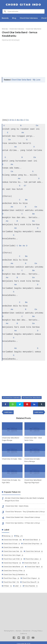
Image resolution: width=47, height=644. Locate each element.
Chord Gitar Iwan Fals (13, 550)
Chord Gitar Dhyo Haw (33, 543)
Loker (18, 584)
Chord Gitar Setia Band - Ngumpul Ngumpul (33, 481)
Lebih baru (9, 412)
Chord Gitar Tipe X (35, 566)
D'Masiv (7, 584)
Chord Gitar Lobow (33, 558)
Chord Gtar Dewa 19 (31, 581)
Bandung (8, 535)
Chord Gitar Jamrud (34, 550)
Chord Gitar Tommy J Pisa (14, 569)
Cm (27, 120)
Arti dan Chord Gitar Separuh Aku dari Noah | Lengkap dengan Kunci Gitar (25, 499)
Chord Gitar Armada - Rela (12, 458)
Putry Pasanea (31, 584)
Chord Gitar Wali (11, 581)
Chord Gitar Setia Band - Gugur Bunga (11, 438)
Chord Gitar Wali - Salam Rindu (17, 506)
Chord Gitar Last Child (13, 558)
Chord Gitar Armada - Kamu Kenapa (32, 460)
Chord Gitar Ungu (11, 577)
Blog (14, 18)
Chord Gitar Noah (32, 562)
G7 (25, 185)
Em (13, 120)
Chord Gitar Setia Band (33, 397)
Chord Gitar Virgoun (31, 577)
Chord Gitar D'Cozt (12, 543)
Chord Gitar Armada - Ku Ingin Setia (11, 481)
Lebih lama (38, 412)
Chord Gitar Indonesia (29, 18)
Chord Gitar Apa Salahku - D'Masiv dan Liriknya (23, 523)
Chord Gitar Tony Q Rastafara (15, 573)
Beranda (5, 18)
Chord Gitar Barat (33, 539)
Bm (22, 120)
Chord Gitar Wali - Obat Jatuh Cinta (33, 438)
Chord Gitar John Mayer (13, 554)
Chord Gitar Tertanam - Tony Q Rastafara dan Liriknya (25, 511)
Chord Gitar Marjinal (12, 562)
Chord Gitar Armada (12, 539)
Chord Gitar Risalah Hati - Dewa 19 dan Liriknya (23, 517)
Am (18, 120)
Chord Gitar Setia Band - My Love (26, 80)
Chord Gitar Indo (23, 5)
